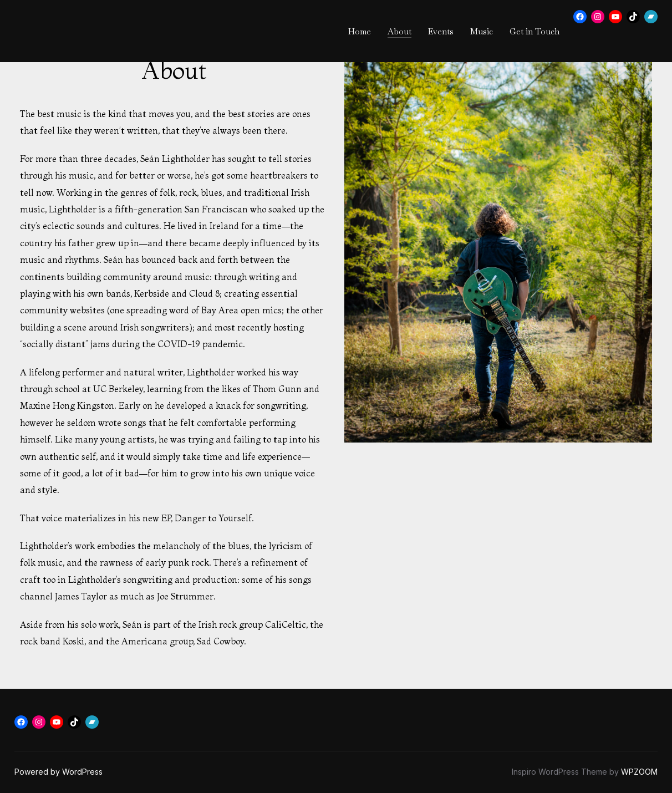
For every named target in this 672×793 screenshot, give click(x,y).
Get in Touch (534, 31)
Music (482, 31)
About (399, 31)
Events (441, 31)
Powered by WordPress (58, 772)
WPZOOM (639, 772)
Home (360, 31)
